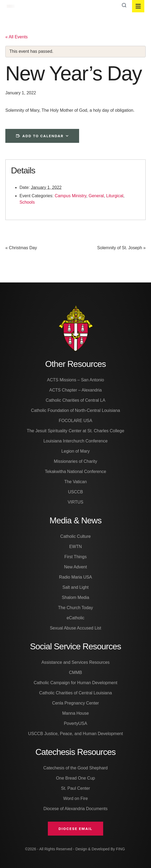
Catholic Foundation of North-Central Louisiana (76, 410)
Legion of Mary (76, 451)
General (96, 196)
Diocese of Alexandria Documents (75, 809)
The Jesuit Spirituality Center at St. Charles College (75, 431)
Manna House (76, 713)
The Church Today (75, 608)
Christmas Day (21, 248)
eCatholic (75, 618)
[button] (75, 829)
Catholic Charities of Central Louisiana (75, 693)
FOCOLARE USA (75, 421)
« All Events (17, 37)
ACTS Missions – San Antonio (75, 380)
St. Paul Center (75, 788)
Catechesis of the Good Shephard (75, 768)
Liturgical (115, 196)
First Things (75, 557)
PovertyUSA (75, 723)
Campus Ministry (71, 196)
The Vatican (75, 482)
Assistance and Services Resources (75, 662)
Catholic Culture (76, 536)
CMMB (75, 673)
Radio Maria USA (76, 577)
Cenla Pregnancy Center (75, 703)
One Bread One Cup (76, 778)
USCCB (75, 492)
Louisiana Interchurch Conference (75, 441)
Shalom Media (75, 597)
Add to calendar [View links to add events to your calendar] (43, 136)
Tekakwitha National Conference (75, 472)
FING (120, 849)
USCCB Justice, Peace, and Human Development (75, 734)
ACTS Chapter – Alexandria (75, 390)
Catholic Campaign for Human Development (75, 683)
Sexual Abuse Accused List (75, 628)
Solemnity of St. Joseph (121, 248)
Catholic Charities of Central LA (75, 400)
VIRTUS (75, 502)
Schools (27, 202)
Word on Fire (75, 798)
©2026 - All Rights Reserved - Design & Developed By (71, 849)
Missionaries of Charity (76, 461)
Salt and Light (76, 587)
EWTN (75, 547)
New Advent (75, 567)
